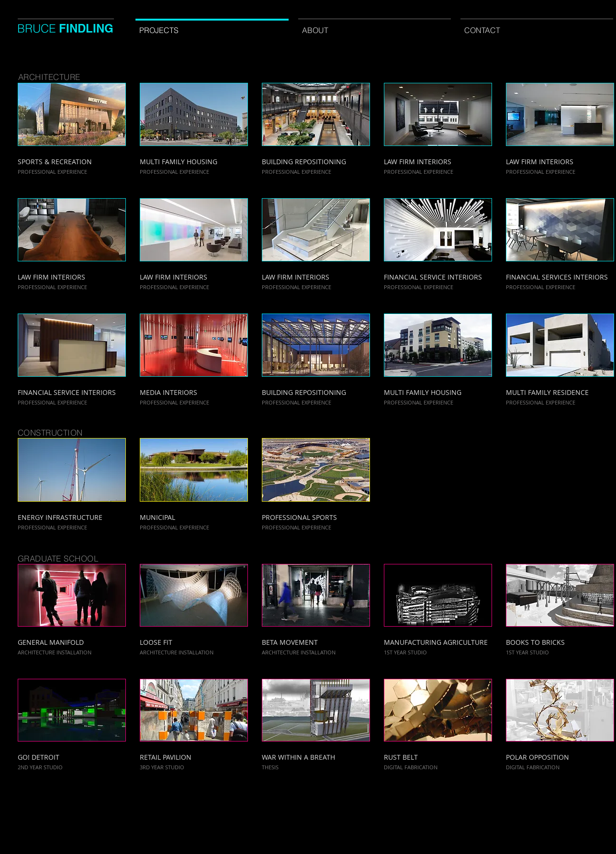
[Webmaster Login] (365, 810)
